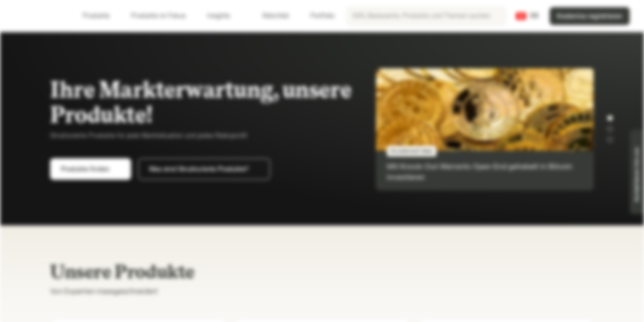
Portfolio (317, 16)
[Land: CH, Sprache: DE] (527, 16)
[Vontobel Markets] (39, 16)
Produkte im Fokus (164, 16)
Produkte (102, 16)
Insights (224, 16)
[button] (610, 118)
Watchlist (270, 16)
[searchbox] (426, 16)
